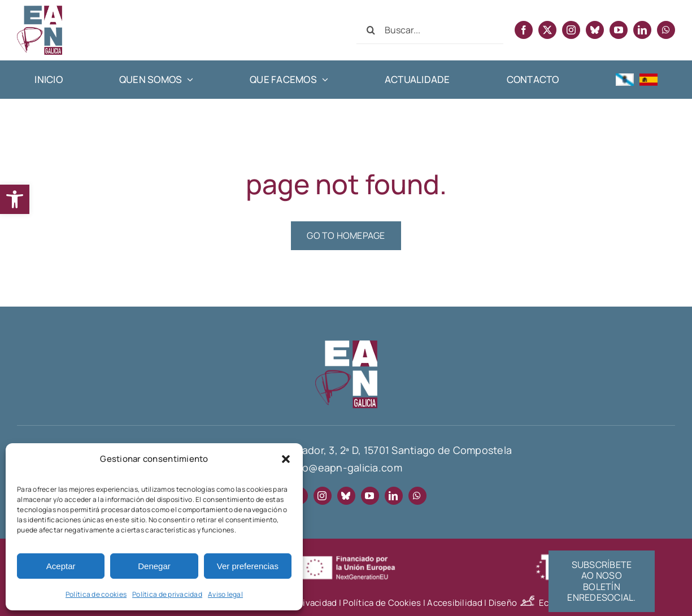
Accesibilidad (455, 603)
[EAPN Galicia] (40, 11)
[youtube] (619, 30)
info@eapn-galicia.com (346, 468)
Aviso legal (225, 594)
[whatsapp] (666, 30)
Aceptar (61, 566)
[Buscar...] (430, 30)
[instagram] (571, 30)
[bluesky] (595, 30)
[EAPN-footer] (346, 346)
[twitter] (547, 30)
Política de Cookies (382, 603)
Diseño (514, 603)
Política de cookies (96, 594)
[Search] (371, 30)
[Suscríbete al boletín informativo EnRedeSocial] (602, 581)
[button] (15, 199)
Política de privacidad (167, 594)
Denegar (154, 566)
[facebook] (524, 30)
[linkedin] (642, 30)
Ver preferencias (248, 566)
